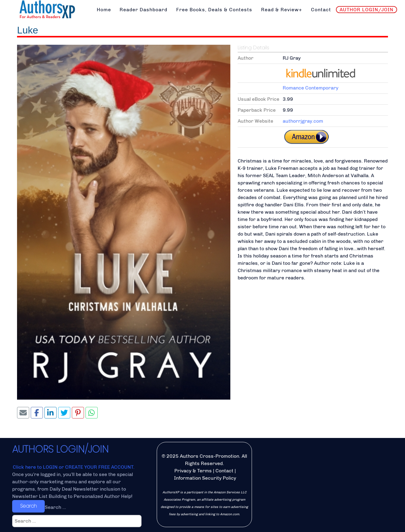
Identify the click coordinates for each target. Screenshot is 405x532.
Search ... (55, 507)
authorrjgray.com (303, 121)
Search (28, 506)
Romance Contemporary (311, 88)
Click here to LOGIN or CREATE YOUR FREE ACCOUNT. (74, 467)
